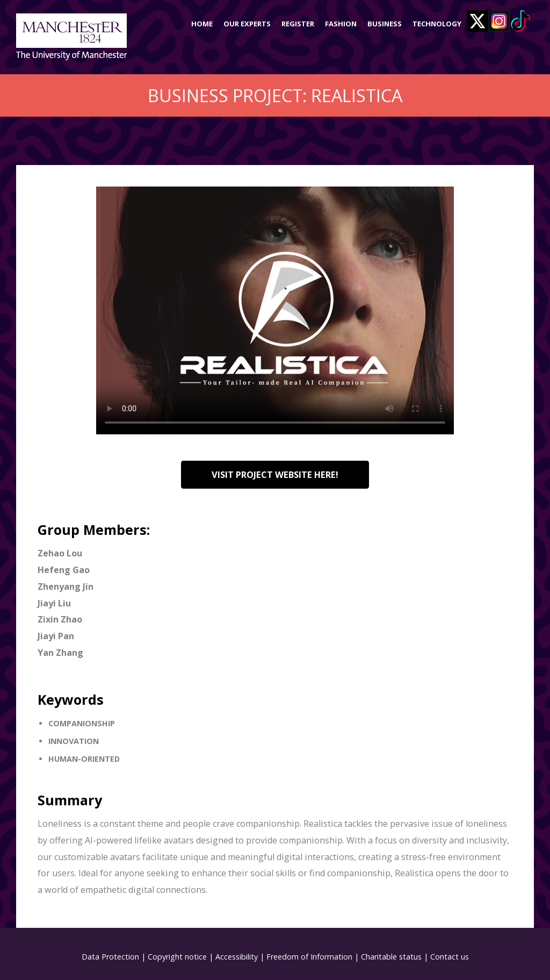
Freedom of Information (309, 957)
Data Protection (110, 957)
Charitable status (391, 957)
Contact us (450, 957)
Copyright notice (177, 957)
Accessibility (237, 957)
